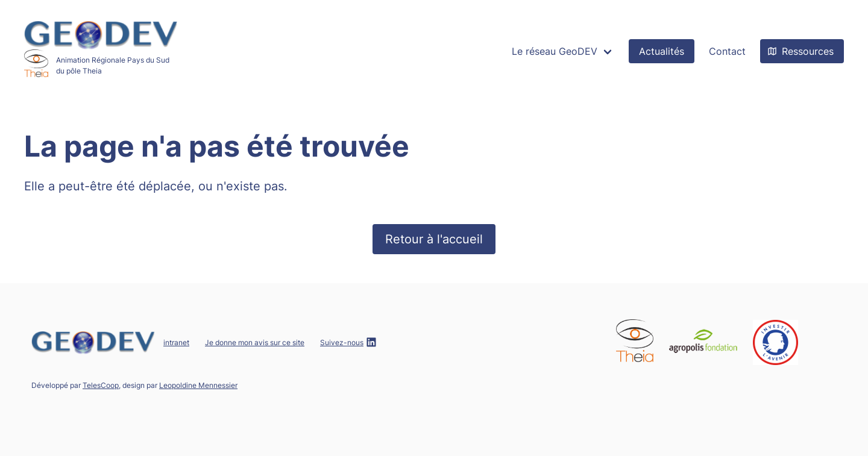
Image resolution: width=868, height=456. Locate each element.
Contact (727, 51)
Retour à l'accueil (434, 239)
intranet (176, 342)
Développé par (75, 385)
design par (180, 385)
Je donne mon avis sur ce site (255, 342)
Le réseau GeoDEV (555, 51)
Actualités (662, 51)
